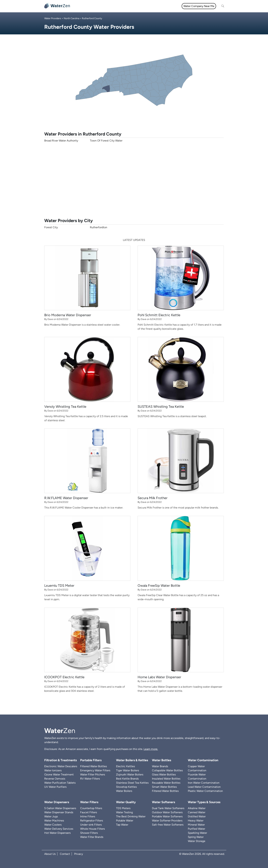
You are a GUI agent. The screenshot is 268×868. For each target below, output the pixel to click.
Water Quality (118, 6)
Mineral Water (196, 825)
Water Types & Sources (204, 802)
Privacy (79, 854)
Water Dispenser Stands (59, 812)
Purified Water (196, 829)
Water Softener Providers (167, 821)
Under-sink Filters (91, 825)
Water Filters (98, 6)
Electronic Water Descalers (61, 766)
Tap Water (122, 825)
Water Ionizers (53, 770)
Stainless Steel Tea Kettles (132, 783)
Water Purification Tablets (60, 783)
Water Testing (124, 812)
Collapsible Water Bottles (167, 770)
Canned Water (197, 812)
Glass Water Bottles (164, 774)
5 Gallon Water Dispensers (60, 808)
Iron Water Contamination (204, 783)
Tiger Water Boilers (128, 770)
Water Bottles (162, 760)
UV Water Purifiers (55, 787)
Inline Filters (88, 816)
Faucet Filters (89, 812)
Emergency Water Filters (95, 770)
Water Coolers (53, 825)
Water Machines (54, 821)
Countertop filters (91, 808)
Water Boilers (124, 791)
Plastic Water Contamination (205, 791)
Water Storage (197, 841)
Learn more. (151, 749)
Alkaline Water (197, 808)
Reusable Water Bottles (166, 783)
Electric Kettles (125, 766)
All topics (81, 6)
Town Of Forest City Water (106, 141)
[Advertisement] (134, 180)
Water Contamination (203, 760)
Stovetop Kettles (126, 787)
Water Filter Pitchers (93, 774)
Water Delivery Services (59, 829)
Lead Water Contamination (204, 787)
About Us (50, 854)
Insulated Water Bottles (166, 779)
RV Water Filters (90, 779)
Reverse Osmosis (55, 779)
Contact (65, 854)
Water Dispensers (57, 802)
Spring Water (196, 837)
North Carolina (72, 18)
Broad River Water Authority (61, 141)
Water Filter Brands (92, 837)
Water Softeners (163, 802)
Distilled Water (197, 816)
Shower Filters (89, 833)
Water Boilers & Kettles (132, 760)
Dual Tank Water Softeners (168, 808)
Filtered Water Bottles (93, 766)
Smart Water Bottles (164, 787)
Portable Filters (91, 760)
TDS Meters (123, 808)
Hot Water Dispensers (57, 833)
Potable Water (125, 821)
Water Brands (160, 766)
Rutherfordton (99, 227)
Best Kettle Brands (127, 779)
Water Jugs (51, 816)
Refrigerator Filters (92, 821)
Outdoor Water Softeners (167, 812)
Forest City (51, 227)
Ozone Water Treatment (59, 774)
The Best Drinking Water (131, 816)
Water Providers (53, 18)
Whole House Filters (92, 829)
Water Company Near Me (199, 6)
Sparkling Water (197, 833)
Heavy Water (196, 821)
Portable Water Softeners (167, 816)
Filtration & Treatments (145, 6)
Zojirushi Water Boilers (130, 774)
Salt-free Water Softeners (168, 825)
